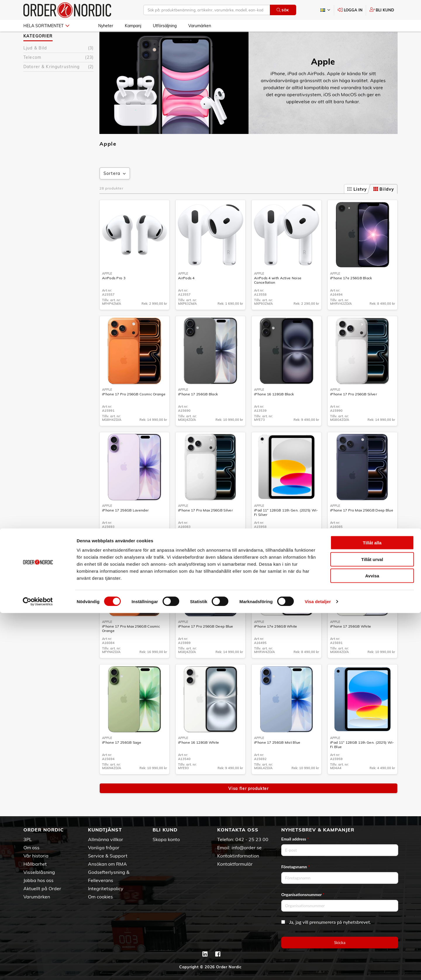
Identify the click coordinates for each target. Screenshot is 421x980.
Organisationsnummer (303, 894)
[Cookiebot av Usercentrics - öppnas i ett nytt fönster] (38, 969)
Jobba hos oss (38, 880)
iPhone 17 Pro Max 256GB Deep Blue (362, 527)
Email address (295, 839)
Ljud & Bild (58, 65)
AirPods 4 (186, 295)
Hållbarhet (35, 864)
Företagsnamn (296, 867)
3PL (28, 839)
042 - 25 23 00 (252, 839)
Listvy (357, 206)
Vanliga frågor (104, 848)
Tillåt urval (372, 926)
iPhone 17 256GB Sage (122, 759)
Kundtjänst (105, 830)
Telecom (58, 74)
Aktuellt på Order (42, 888)
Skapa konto (166, 839)
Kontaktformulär (235, 864)
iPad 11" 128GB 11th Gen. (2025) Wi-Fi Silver (286, 529)
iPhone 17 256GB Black (198, 411)
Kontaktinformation (238, 856)
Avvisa (372, 943)
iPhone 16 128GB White (199, 759)
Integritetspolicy (106, 888)
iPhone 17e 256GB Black (351, 295)
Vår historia (36, 856)
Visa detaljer (318, 968)
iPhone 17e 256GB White (276, 643)
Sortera (115, 191)
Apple (104, 41)
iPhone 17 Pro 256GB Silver (353, 411)
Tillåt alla (372, 910)
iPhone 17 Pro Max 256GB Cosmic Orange (131, 645)
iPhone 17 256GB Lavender (125, 527)
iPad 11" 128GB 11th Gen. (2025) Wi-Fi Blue (362, 762)
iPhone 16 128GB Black (274, 411)
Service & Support (108, 856)
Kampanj (133, 26)
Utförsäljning (165, 26)
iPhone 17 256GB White (351, 643)
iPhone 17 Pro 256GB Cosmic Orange (134, 411)
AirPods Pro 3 (114, 295)
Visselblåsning (39, 872)
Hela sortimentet (46, 26)
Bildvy (384, 206)
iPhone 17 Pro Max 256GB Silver (205, 527)
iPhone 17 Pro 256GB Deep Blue (206, 643)
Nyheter (106, 26)
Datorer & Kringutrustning (58, 84)
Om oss (31, 848)
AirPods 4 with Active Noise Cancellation (278, 297)
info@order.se (247, 848)
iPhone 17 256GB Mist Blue (277, 759)
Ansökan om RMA (107, 864)
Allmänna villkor (106, 839)
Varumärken (200, 26)
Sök (283, 10)
